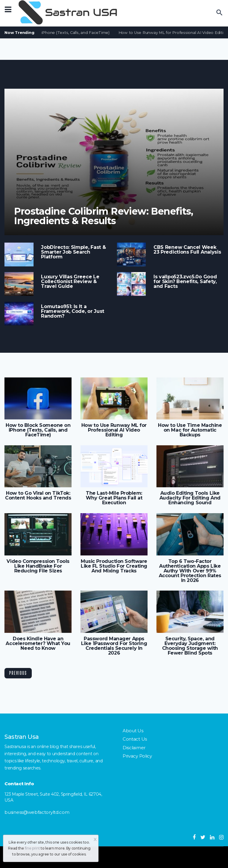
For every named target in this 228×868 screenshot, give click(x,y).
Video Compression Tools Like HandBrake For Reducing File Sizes (38, 566)
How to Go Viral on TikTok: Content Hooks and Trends (38, 496)
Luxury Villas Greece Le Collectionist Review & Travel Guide (70, 282)
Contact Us (135, 739)
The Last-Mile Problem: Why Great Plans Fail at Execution (114, 498)
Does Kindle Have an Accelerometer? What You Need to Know (38, 644)
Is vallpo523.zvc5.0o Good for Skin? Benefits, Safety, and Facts (185, 282)
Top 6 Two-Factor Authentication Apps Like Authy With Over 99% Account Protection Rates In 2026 (190, 571)
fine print (33, 848)
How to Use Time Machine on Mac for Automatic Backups (190, 430)
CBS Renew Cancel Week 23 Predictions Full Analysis (187, 250)
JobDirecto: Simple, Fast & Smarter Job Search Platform (73, 252)
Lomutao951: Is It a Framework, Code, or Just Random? (73, 311)
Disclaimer (134, 748)
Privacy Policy (137, 756)
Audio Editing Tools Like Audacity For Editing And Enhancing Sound (190, 498)
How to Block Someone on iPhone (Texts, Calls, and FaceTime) (38, 430)
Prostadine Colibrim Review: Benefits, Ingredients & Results (104, 216)
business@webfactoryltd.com (37, 812)
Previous (18, 673)
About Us (133, 731)
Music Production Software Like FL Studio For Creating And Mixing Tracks (114, 566)
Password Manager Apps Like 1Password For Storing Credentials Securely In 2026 (114, 646)
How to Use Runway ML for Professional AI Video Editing (114, 430)
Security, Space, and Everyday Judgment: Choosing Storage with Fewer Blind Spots (190, 646)
